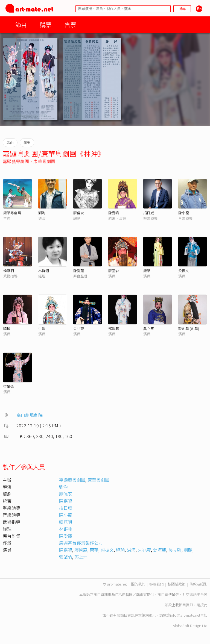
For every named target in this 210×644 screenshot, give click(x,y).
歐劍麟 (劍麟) (189, 329)
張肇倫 (9, 386)
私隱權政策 (177, 584)
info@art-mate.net (185, 615)
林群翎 (44, 271)
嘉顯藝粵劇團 (16, 161)
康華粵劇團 (44, 161)
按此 (204, 605)
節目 (21, 24)
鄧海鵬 (114, 329)
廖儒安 (79, 213)
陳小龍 (184, 213)
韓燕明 (9, 271)
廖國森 (114, 271)
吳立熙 (149, 329)
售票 (70, 24)
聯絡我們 (156, 584)
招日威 (149, 213)
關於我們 (138, 584)
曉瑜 (7, 329)
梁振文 (184, 271)
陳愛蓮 (79, 271)
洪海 (42, 329)
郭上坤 (81, 557)
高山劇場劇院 (30, 415)
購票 (46, 24)
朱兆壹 (79, 329)
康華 (147, 271)
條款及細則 (198, 584)
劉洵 (42, 213)
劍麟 (188, 550)
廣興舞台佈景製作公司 (81, 543)
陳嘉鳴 (114, 213)
